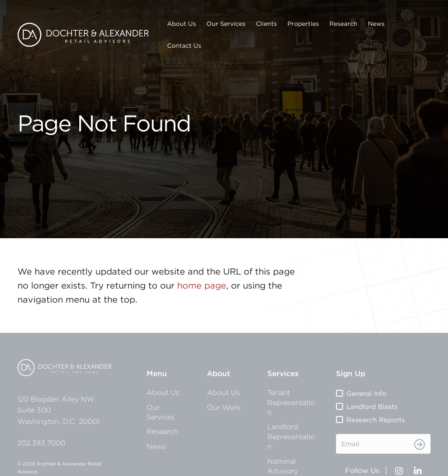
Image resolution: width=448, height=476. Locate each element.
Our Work (224, 407)
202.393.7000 (41, 443)
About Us (182, 24)
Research (343, 24)
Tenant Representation (291, 402)
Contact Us (184, 46)
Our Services (226, 24)
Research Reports (376, 420)
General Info (367, 393)
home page (202, 285)
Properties (303, 24)
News (376, 24)
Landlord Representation (291, 436)
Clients (266, 24)
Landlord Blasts (372, 407)
